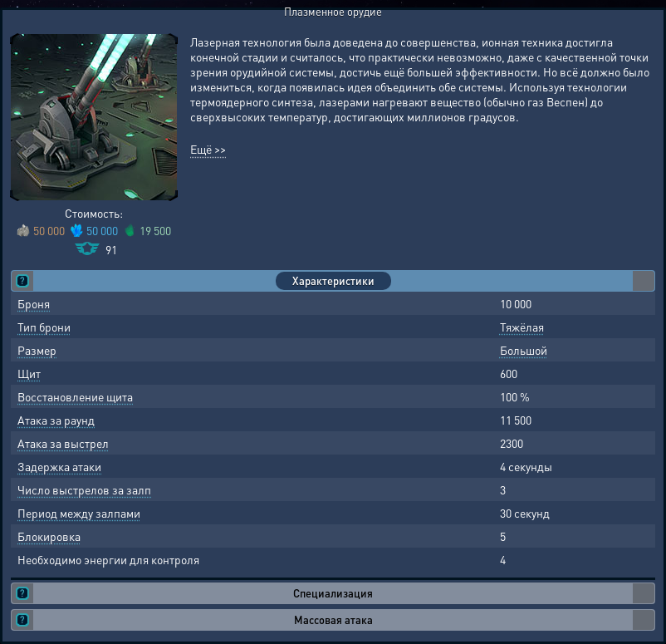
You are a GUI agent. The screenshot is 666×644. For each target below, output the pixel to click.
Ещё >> (208, 149)
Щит (29, 373)
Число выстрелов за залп (84, 489)
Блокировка (49, 536)
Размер (37, 350)
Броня (34, 303)
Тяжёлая (522, 327)
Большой (524, 350)
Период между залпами (79, 513)
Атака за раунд (56, 420)
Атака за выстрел (63, 443)
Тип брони (44, 327)
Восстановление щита (75, 396)
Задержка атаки (59, 466)
